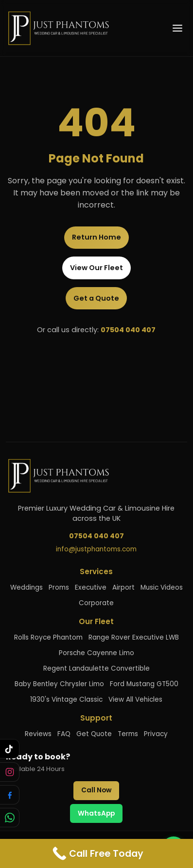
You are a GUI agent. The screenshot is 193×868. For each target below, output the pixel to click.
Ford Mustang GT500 (144, 684)
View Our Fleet (96, 268)
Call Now (96, 790)
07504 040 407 (128, 330)
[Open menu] (177, 28)
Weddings (26, 587)
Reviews (38, 734)
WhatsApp (96, 813)
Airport (123, 587)
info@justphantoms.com (96, 549)
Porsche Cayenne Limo (96, 653)
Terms (128, 734)
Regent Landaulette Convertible (96, 668)
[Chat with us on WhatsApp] (10, 818)
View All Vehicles (135, 699)
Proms (59, 587)
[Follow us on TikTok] (10, 749)
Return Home (96, 237)
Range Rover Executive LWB (134, 637)
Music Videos (162, 587)
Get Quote (94, 734)
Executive (91, 587)
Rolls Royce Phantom (48, 637)
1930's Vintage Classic (66, 699)
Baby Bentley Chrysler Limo (59, 684)
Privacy (156, 734)
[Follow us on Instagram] (10, 772)
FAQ (64, 734)
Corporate (96, 603)
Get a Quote (96, 298)
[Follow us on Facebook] (10, 795)
